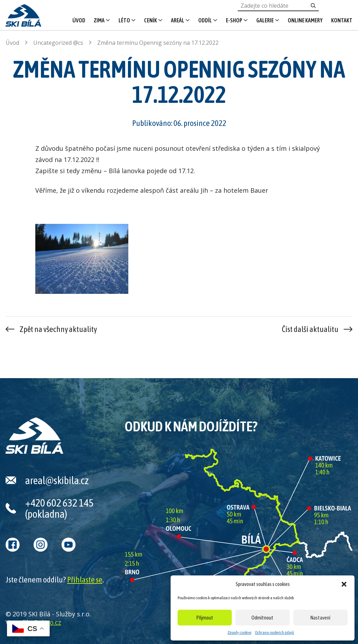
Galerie (265, 20)
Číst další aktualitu (310, 329)
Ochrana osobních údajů (274, 632)
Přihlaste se (85, 580)
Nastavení (320, 618)
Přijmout (205, 618)
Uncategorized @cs (58, 43)
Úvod (79, 20)
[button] (344, 584)
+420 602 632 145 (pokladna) (59, 508)
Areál (178, 20)
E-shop (234, 20)
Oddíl (205, 20)
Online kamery (305, 20)
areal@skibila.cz (57, 480)
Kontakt (342, 20)
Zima (99, 20)
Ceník (151, 20)
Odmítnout (262, 618)
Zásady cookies (239, 632)
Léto (124, 20)
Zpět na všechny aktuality (58, 329)
